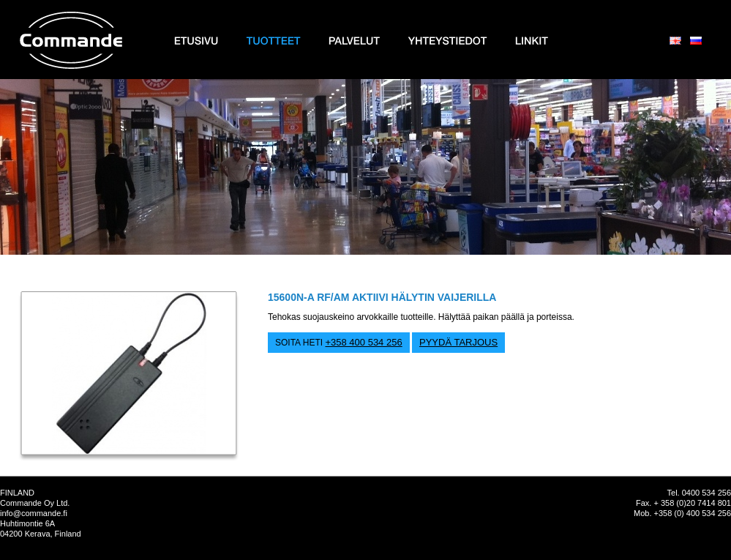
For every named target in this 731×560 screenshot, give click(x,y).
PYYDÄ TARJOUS (458, 342)
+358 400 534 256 (363, 342)
